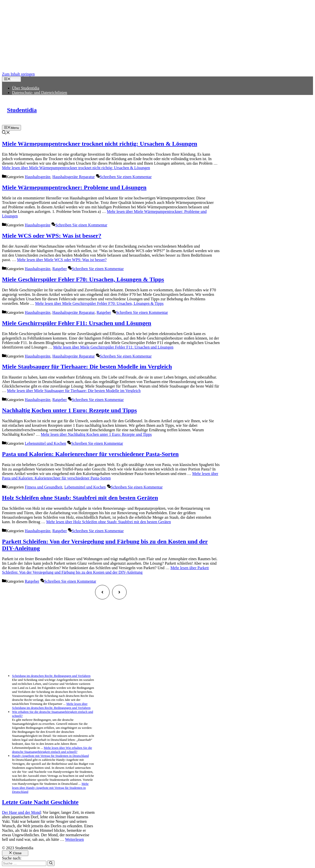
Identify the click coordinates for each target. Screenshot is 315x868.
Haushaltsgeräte (38, 177)
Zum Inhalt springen (18, 74)
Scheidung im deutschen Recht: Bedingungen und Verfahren (51, 676)
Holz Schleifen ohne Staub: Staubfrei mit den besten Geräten (80, 498)
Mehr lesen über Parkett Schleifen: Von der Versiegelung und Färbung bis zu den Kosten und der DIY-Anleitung (105, 570)
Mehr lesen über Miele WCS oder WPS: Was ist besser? (62, 260)
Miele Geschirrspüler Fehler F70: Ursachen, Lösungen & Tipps (83, 279)
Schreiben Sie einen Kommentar (126, 177)
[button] (6, 133)
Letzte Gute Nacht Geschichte (40, 802)
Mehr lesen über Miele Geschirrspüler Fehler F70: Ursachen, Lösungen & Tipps (99, 303)
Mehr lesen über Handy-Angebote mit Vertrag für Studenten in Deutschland (50, 788)
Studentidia (22, 110)
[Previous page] (102, 592)
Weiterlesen (74, 839)
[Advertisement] (152, 37)
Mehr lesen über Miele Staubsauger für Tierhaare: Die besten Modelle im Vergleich (74, 391)
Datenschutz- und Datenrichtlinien (40, 93)
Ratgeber (60, 269)
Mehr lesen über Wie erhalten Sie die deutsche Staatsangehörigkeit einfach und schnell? (52, 750)
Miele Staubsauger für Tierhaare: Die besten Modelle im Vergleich (87, 367)
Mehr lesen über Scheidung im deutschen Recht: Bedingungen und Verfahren (51, 706)
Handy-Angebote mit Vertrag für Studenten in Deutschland (50, 756)
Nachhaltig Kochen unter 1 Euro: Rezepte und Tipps (69, 410)
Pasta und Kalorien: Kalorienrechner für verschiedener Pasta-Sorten (90, 454)
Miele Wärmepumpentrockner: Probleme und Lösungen (74, 187)
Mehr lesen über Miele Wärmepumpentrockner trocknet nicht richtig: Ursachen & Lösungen (76, 168)
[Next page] (119, 592)
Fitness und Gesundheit (44, 487)
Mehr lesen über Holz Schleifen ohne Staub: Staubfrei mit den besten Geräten (109, 522)
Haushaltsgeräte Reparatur (73, 177)
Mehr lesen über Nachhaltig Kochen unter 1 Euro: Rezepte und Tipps (96, 434)
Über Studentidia (26, 88)
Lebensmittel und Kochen (45, 443)
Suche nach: (12, 858)
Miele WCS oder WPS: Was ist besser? (52, 236)
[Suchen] (51, 863)
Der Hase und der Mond (21, 812)
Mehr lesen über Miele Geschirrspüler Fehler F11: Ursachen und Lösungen (113, 347)
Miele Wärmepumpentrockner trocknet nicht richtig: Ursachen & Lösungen (100, 144)
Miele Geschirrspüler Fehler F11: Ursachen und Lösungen (77, 323)
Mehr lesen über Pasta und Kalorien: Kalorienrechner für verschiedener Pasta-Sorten (110, 476)
